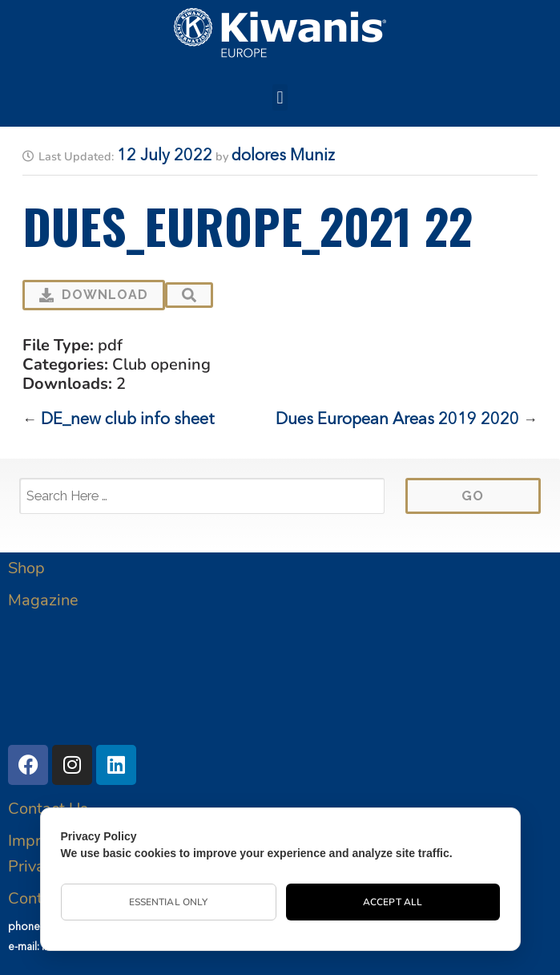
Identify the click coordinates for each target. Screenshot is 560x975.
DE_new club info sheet (128, 420)
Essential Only (168, 902)
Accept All (393, 902)
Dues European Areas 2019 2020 (397, 420)
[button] (280, 97)
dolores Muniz (283, 156)
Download (94, 295)
